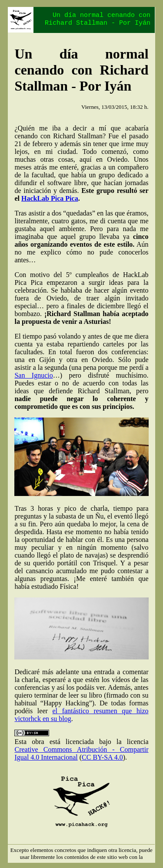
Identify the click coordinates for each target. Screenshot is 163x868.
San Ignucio (33, 375)
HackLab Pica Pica (50, 198)
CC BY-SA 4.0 (102, 757)
